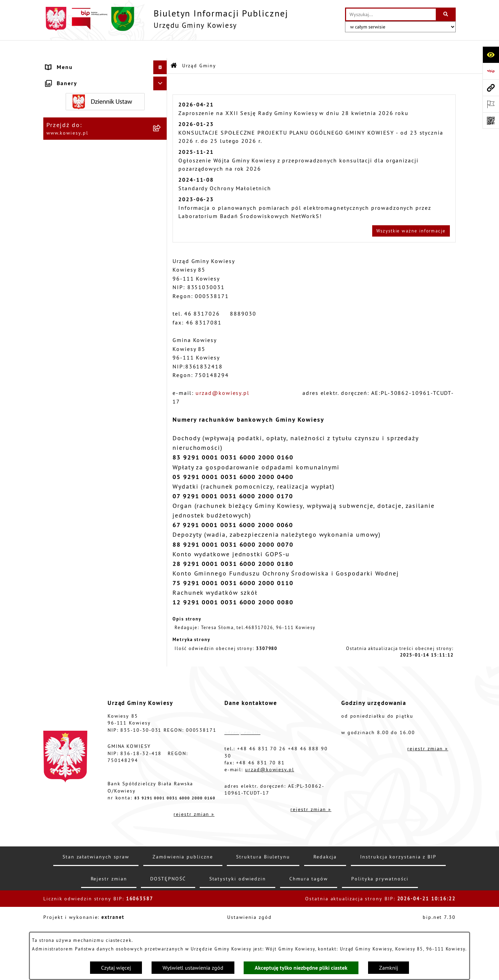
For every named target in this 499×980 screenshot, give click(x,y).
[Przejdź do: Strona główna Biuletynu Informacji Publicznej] (174, 48)
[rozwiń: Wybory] (162, 487)
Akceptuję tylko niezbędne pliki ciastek (301, 968)
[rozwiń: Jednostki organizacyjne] (162, 240)
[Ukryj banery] (160, 668)
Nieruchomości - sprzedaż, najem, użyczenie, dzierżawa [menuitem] (95, 357)
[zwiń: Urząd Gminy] (162, 63)
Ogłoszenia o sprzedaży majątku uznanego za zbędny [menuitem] (94, 379)
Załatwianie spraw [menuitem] (73, 460)
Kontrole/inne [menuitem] (67, 556)
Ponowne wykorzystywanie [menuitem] (85, 528)
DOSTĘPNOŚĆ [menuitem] (66, 597)
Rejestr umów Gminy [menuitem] (76, 410)
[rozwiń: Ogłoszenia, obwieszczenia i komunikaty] (162, 331)
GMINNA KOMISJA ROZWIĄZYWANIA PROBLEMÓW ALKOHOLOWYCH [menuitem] (98, 428)
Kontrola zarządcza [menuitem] (74, 226)
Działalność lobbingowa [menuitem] (82, 474)
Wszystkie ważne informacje (411, 213)
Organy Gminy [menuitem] (66, 144)
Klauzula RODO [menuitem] (69, 625)
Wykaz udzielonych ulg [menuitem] (80, 446)
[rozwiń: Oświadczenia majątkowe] (162, 213)
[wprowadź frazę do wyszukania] (391, 14)
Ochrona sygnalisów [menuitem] (76, 652)
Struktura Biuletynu (263, 915)
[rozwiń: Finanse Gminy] (162, 185)
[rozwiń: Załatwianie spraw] (162, 460)
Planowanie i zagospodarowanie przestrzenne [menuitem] (94, 313)
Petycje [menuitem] (56, 542)
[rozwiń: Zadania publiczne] (162, 397)
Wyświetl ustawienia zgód (193, 968)
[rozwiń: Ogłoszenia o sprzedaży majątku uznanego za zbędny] (162, 375)
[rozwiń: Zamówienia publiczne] (162, 199)
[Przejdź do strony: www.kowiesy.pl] (491, 88)
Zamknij (389, 968)
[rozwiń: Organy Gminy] (162, 144)
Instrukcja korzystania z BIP (398, 915)
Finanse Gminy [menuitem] (68, 185)
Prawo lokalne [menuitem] (67, 158)
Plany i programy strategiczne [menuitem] (90, 281)
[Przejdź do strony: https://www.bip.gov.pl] (491, 71)
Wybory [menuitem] (57, 487)
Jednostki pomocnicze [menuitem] (78, 254)
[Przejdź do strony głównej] (166, 19)
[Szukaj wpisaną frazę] (446, 14)
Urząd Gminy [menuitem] (64, 63)
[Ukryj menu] (160, 49)
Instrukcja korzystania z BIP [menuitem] (87, 583)
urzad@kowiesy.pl (223, 375)
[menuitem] (105, 85)
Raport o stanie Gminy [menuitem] (79, 267)
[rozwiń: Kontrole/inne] (162, 556)
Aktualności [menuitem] (63, 638)
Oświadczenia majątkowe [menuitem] (83, 213)
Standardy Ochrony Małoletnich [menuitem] (92, 171)
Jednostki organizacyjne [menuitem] (81, 240)
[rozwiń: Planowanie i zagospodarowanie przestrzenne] (162, 309)
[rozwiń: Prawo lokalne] (162, 158)
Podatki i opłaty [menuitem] (70, 295)
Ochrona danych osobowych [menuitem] (87, 611)
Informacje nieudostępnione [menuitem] (88, 515)
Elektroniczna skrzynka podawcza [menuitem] (96, 570)
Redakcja (325, 915)
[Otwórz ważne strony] (491, 104)
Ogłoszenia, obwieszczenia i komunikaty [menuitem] (88, 335)
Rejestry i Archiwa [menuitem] (72, 501)
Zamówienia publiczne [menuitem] (79, 199)
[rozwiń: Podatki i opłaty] (162, 295)
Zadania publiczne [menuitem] (73, 397)
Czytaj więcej (116, 968)
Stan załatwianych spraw (96, 915)
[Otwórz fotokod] (491, 121)
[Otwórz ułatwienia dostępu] (491, 55)
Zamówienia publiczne (183, 915)
